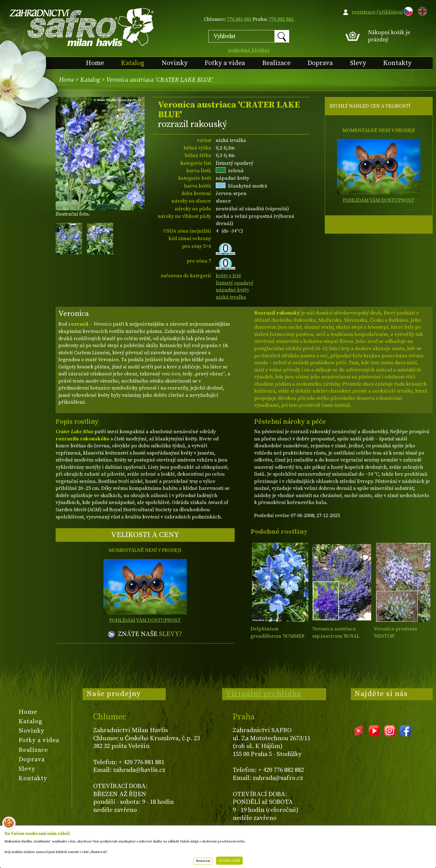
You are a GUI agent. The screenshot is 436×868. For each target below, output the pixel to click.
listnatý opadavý (235, 283)
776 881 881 (239, 19)
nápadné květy (232, 290)
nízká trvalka (231, 297)
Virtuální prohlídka (264, 694)
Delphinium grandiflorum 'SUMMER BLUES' (278, 636)
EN (421, 10)
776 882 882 (281, 19)
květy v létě (228, 276)
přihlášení (391, 12)
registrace (364, 12)
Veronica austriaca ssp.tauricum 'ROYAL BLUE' (336, 636)
